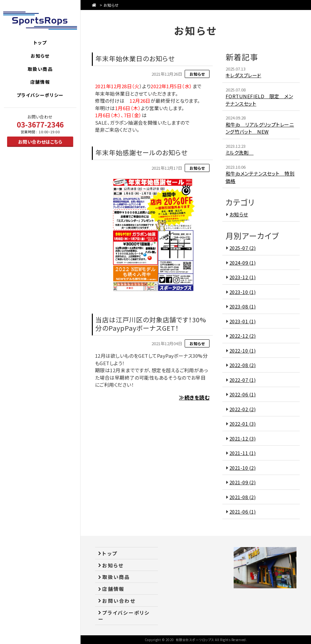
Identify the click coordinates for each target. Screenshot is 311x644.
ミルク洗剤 (240, 152)
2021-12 (243, 438)
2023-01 (243, 321)
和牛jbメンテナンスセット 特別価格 (260, 177)
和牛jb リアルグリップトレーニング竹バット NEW (260, 128)
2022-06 (243, 394)
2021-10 (243, 468)
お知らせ (111, 5)
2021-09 (243, 482)
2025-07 (243, 248)
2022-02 (243, 409)
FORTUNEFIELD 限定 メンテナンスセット (259, 100)
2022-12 (243, 336)
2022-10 (243, 350)
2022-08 (243, 365)
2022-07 (243, 380)
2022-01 (243, 424)
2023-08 (243, 306)
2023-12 (243, 277)
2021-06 (243, 511)
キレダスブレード (243, 75)
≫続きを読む (194, 397)
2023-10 (243, 292)
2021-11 (243, 453)
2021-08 (243, 497)
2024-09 (243, 263)
